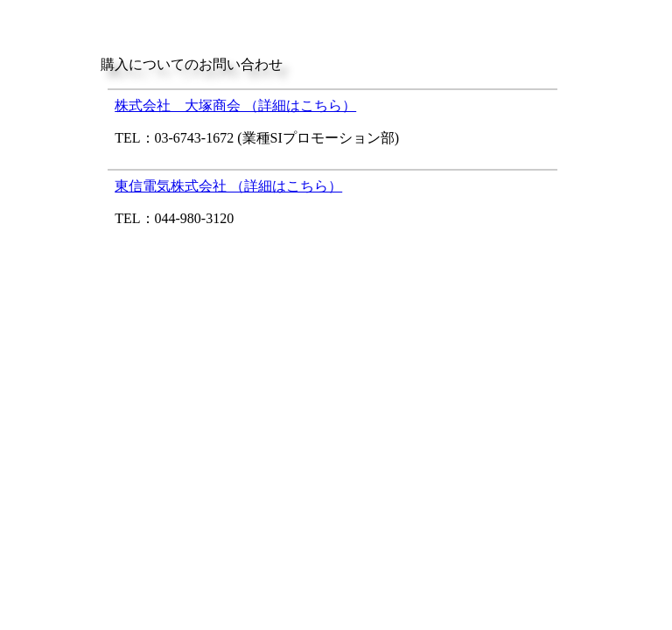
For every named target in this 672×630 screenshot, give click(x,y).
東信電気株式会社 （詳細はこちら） (228, 186)
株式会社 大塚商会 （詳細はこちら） (235, 105)
